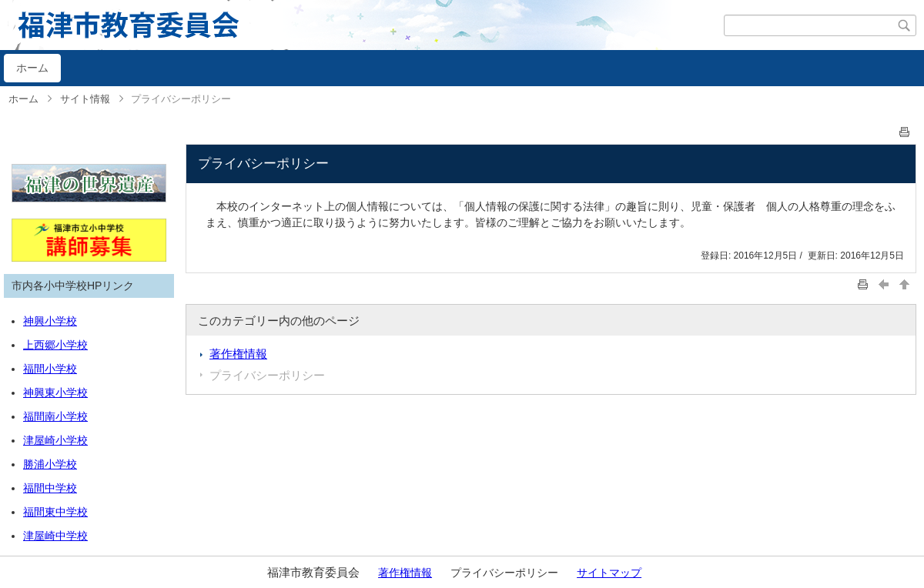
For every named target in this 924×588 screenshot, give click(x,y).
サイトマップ (609, 573)
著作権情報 (238, 354)
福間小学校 (50, 369)
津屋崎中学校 (55, 536)
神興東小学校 (55, 393)
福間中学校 (50, 488)
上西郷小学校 (55, 345)
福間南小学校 (55, 416)
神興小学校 (50, 321)
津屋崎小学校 (55, 440)
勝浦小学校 (50, 464)
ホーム (32, 68)
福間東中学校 (55, 512)
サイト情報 (85, 99)
